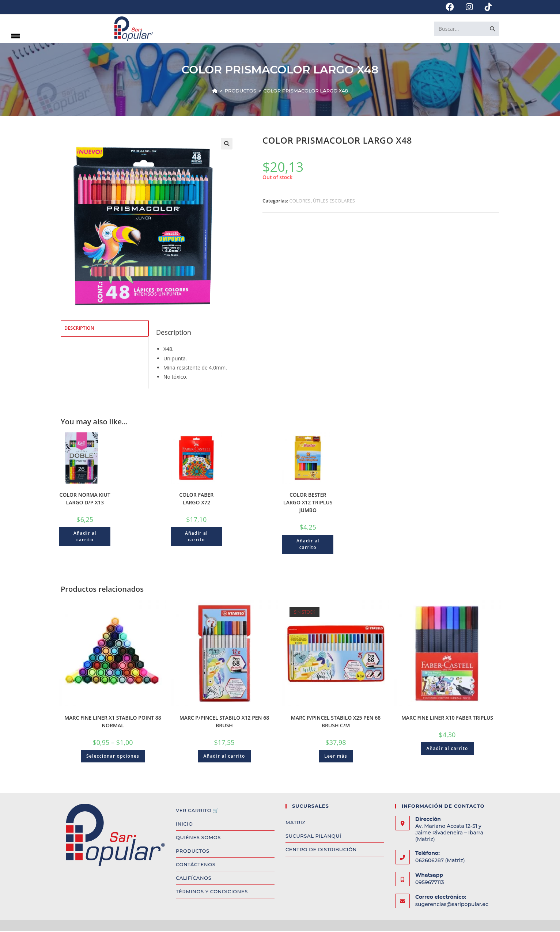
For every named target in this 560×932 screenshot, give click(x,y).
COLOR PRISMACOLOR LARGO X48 (306, 92)
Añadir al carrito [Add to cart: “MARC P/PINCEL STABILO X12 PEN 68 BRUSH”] (224, 757)
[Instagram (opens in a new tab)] (469, 7)
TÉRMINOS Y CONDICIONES (212, 893)
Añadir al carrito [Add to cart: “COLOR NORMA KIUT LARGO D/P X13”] (85, 537)
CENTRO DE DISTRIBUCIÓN (321, 850)
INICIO (184, 825)
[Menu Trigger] (16, 36)
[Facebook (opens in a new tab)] (450, 7)
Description (79, 329)
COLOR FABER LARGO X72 (196, 500)
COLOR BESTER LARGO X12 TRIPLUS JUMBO (308, 503)
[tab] (105, 329)
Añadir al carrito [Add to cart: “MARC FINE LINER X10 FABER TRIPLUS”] (447, 749)
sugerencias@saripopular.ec (452, 905)
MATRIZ (296, 823)
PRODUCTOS (193, 852)
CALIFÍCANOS (194, 879)
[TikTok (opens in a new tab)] (485, 7)
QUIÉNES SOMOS (198, 838)
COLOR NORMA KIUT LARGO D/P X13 (85, 500)
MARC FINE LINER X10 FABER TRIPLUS (447, 719)
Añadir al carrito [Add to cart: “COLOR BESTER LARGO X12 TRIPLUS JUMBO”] (308, 545)
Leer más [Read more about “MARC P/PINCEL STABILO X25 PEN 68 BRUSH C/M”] (336, 757)
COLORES (300, 202)
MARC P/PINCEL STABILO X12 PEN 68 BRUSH (224, 723)
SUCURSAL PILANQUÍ (313, 837)
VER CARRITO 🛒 (197, 811)
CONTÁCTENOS (196, 865)
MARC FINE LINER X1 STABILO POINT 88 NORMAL (113, 723)
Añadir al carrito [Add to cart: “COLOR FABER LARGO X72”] (196, 537)
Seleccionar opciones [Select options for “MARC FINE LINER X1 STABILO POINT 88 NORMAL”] (113, 757)
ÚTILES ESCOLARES (334, 202)
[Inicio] (215, 92)
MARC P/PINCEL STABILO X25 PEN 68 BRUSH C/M (336, 723)
